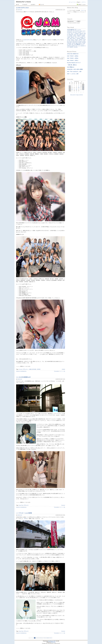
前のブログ (50, 638)
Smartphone (70, 32)
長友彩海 (82, 46)
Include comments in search (74, 23)
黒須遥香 (76, 47)
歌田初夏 (34, 369)
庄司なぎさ (25, 369)
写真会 (75, 35)
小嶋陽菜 (83, 36)
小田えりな (77, 37)
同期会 (81, 35)
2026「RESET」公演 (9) (73, 56)
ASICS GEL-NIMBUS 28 (73, 54)
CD (74, 31)
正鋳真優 (69, 43)
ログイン (84, 2)
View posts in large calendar (76, 95)
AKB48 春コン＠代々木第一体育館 (75, 69)
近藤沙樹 (69, 46)
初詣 (78, 35)
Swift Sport (75, 32)
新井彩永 (75, 42)
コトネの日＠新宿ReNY (24, 377)
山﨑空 (71, 38)
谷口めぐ (83, 45)
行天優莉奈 (77, 45)
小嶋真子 (79, 36)
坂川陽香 (70, 36)
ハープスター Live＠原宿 (24, 513)
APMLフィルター (82, 5)
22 (76, 89)
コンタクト (33, 5)
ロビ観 (68, 34)
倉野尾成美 (71, 35)
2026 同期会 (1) (71, 67)
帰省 (69, 41)
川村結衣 (76, 40)
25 (83, 89)
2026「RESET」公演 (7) (73, 60)
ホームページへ (72, 2)
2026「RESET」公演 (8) (73, 58)
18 (83, 88)
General (63, 505)
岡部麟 (82, 38)
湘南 (77, 43)
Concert (21, 369)
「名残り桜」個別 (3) (72, 65)
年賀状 (76, 41)
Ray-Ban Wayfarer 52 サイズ (74, 63)
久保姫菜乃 (77, 34)
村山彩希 (79, 42)
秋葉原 (70, 45)
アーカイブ (25, 5)
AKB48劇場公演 (72, 30)
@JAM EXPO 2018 (28, 40)
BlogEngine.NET (52, 641)
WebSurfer (20, 10)
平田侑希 (73, 41)
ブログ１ (83, 10)
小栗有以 (72, 37)
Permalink (56, 371)
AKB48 (63, 369)
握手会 (71, 42)
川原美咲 (38, 369)
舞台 (73, 45)
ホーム (18, 5)
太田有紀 (75, 36)
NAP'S (84, 31)
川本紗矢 (72, 40)
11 (83, 86)
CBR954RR (70, 31)
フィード (41, 5)
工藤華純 (80, 40)
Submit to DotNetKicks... (22, 371)
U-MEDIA (79, 32)
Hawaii (81, 31)
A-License (79, 30)
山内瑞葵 (81, 37)
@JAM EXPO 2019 (22, 8)
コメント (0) (62, 371)
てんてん (84, 32)
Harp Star (21, 505)
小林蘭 (30, 369)
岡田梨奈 (79, 38)
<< (71, 82)
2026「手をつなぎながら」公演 (74, 72)
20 (72, 89)
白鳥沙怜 (80, 43)
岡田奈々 (75, 38)
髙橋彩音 (71, 47)
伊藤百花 (81, 34)
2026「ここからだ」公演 (73, 74)
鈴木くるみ (78, 46)
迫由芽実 (73, 46)
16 (79, 88)
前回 (25, 519)
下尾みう (72, 34)
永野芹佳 (73, 43)
